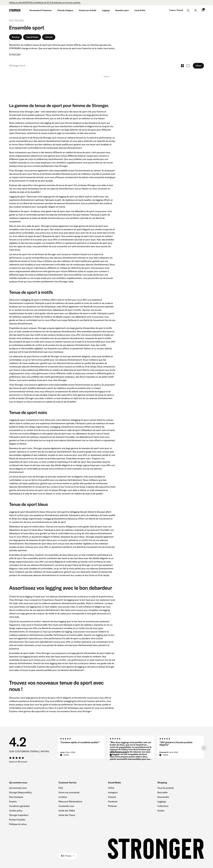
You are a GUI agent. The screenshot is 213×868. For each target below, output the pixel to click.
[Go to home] (15, 10)
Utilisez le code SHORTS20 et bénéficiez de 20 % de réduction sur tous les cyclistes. (45, 3)
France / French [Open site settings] (176, 10)
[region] (131, 748)
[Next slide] (204, 748)
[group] (81, 748)
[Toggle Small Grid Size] (182, 66)
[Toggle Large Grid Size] (188, 66)
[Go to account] (195, 10)
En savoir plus (15, 54)
